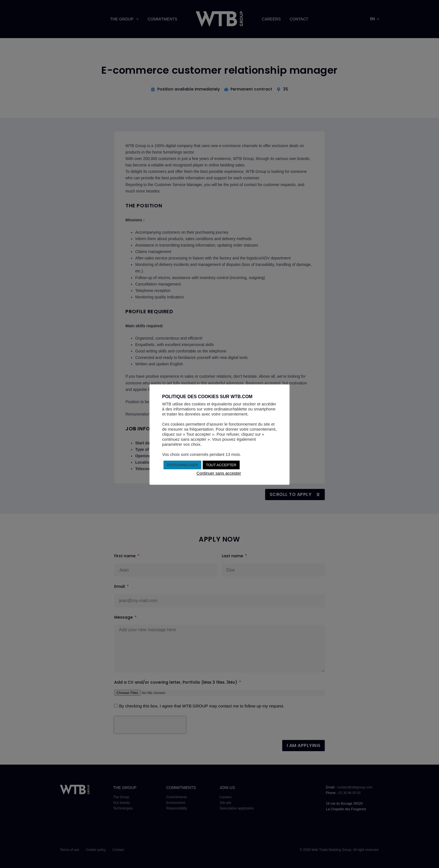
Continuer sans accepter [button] (219, 473)
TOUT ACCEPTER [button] (221, 465)
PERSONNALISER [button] (182, 465)
